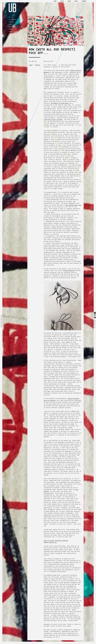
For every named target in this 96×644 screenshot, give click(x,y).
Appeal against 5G (50, 542)
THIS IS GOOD (13, 32)
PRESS (10, 24)
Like (31, 65)
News (76, 1)
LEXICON (11, 22)
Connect (84, 1)
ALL (10, 17)
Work (69, 1)
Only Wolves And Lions (73, 205)
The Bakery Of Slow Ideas (60, 103)
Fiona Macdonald (69, 270)
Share (38, 65)
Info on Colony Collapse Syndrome (56, 541)
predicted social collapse (53, 120)
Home (55, 1)
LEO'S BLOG (12, 20)
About (62, 1)
